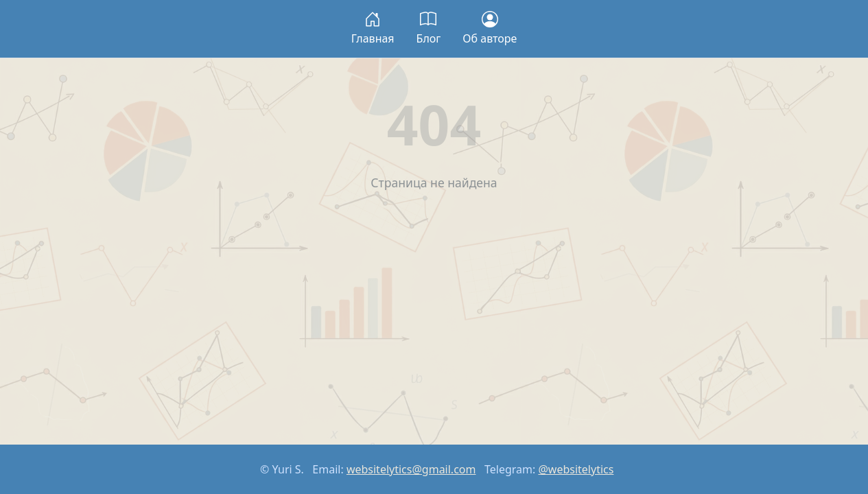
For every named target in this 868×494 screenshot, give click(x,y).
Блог (429, 28)
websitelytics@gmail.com (411, 469)
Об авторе (490, 28)
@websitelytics (576, 469)
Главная (373, 28)
